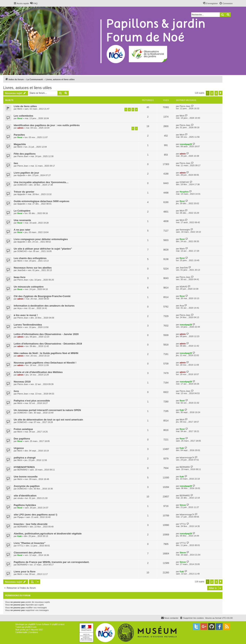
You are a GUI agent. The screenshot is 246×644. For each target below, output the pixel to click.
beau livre (20, 277)
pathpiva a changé (25, 458)
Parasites (19, 135)
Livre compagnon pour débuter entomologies (41, 239)
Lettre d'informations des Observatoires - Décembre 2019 (48, 344)
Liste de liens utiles (25, 106)
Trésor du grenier (24, 192)
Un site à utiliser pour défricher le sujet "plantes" (43, 249)
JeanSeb (21, 270)
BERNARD (22, 470)
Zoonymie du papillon (27, 486)
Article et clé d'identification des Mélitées (38, 372)
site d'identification (25, 496)
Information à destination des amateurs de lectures (44, 306)
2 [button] (212, 93)
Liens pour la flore (25, 572)
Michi (20, 109)
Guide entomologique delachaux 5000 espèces (41, 201)
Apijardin (21, 175)
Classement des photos (28, 553)
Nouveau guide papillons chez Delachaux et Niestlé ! (45, 363)
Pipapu (21, 517)
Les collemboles (23, 116)
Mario (182, 249)
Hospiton (184, 192)
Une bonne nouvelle (26, 477)
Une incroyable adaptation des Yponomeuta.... (41, 182)
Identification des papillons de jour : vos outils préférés (47, 125)
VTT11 (183, 524)
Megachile (20, 144)
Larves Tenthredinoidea (28, 325)
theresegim (185, 230)
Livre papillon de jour (26, 173)
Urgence (19, 448)
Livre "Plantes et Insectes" (29, 543)
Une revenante (22, 220)
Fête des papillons (25, 154)
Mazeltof (35, 630)
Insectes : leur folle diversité (31, 524)
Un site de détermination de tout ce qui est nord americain (48, 420)
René (20, 118)
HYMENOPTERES (24, 467)
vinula (20, 498)
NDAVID (184, 287)
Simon (183, 505)
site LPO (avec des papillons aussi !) (35, 515)
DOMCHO (22, 185)
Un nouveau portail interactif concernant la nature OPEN (47, 410)
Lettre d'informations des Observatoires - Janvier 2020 (46, 334)
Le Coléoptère (22, 211)
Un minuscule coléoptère (29, 287)
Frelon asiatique (23, 429)
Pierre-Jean (185, 106)
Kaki (182, 410)
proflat (23, 630)
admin (20, 128)
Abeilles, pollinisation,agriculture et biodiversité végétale (48, 534)
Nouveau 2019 (22, 382)
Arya (20, 308)
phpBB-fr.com (31, 627)
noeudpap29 (186, 144)
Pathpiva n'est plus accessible (32, 401)
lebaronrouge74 (187, 458)
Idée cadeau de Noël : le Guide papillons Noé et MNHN (46, 353)
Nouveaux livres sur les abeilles (33, 268)
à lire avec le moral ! (26, 315)
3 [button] (216, 93)
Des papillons (22, 439)
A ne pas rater (22, 230)
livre (16, 391)
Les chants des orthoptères (30, 258)
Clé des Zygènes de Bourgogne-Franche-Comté (42, 296)
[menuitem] (34, 3)
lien (16, 163)
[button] (221, 93)
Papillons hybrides (25, 505)
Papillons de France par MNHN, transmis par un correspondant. (52, 562)
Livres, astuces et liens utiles (27, 88)
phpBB (31, 624)
